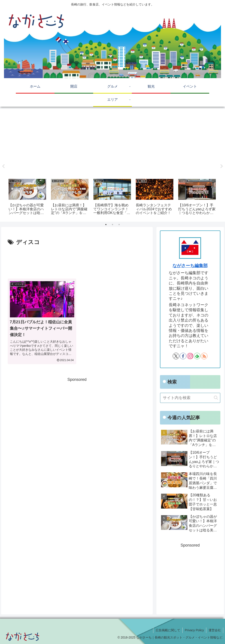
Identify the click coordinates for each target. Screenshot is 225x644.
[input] (190, 398)
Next (222, 166)
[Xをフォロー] (176, 356)
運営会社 (215, 630)
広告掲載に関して (168, 630)
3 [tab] (119, 225)
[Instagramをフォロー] (190, 356)
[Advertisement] (112, 142)
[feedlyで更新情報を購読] (197, 356)
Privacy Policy (194, 630)
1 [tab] (106, 225)
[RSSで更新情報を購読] (204, 356)
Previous (3, 166)
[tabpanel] (27, 197)
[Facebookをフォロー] (183, 356)
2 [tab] (112, 225)
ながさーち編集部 (190, 266)
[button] (216, 398)
